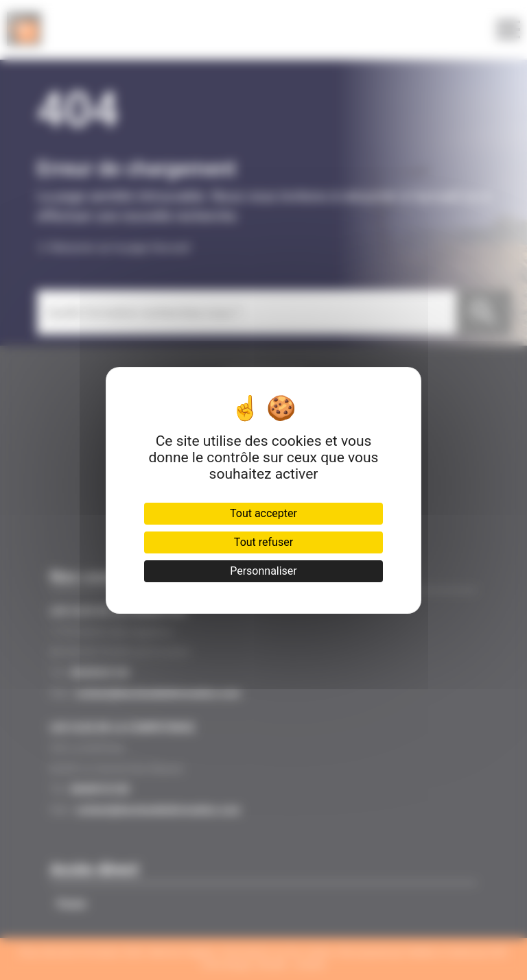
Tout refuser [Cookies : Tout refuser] (263, 542)
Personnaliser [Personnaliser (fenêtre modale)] (263, 571)
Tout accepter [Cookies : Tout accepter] (263, 513)
